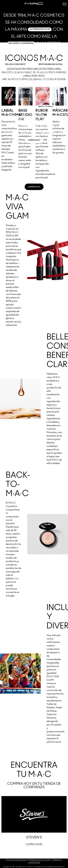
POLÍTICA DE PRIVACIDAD (16, 860)
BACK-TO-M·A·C (46, 106)
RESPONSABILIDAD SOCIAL (51, 64)
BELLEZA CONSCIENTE (15, 64)
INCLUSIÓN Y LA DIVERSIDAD (21, 43)
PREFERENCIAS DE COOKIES (40, 860)
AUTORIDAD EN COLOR (40, 29)
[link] (34, 140)
